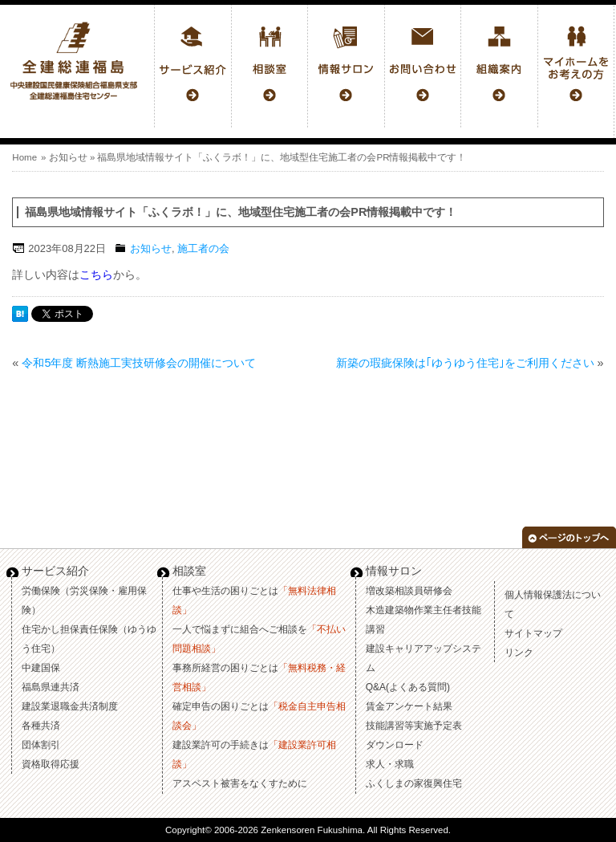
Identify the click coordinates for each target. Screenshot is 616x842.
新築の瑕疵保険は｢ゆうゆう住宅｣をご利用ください (465, 363)
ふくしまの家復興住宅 (414, 783)
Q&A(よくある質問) (408, 687)
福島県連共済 (51, 687)
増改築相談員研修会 (409, 591)
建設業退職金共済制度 (70, 706)
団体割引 (41, 745)
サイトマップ (533, 633)
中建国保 (41, 668)
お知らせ (68, 157)
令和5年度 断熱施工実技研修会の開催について (139, 363)
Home (24, 157)
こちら (96, 275)
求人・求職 (390, 764)
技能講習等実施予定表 (414, 726)
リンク (519, 653)
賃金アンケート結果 (409, 706)
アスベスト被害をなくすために (240, 783)
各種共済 (41, 726)
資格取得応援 (51, 764)
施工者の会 (203, 248)
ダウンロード (395, 745)
